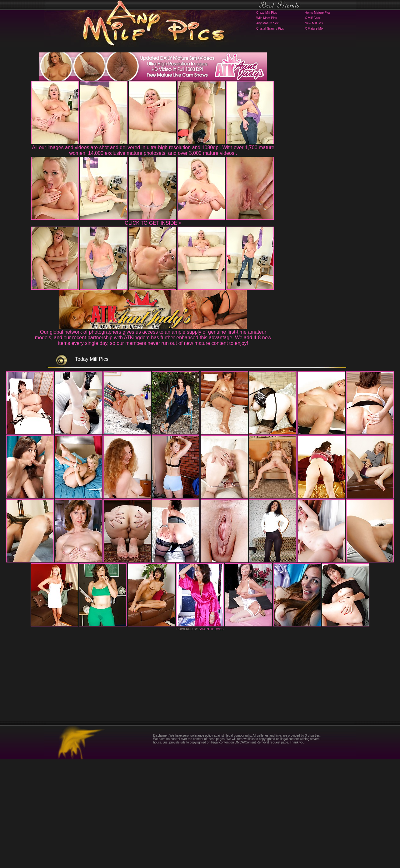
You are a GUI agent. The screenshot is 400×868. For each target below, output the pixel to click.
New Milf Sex (314, 23)
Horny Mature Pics (317, 13)
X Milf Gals (312, 18)
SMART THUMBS (211, 738)
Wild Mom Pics (267, 18)
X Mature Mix (314, 29)
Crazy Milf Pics (267, 13)
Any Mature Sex (267, 23)
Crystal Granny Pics (270, 29)
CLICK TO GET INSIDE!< (153, 223)
